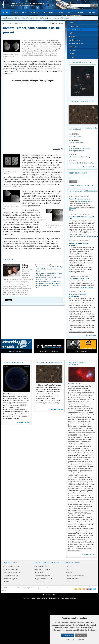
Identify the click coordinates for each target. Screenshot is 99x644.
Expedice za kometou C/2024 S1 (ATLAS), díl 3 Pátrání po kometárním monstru (49, 282)
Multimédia (73, 47)
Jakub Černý (18, 23)
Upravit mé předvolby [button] (74, 640)
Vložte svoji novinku (91, 190)
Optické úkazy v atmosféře (75, 576)
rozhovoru (72, 208)
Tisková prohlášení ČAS (12, 566)
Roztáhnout (56, 149)
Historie (72, 57)
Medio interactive (38, 598)
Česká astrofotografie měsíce (82, 101)
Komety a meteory (72, 582)
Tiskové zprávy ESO (11, 576)
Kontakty (92, 12)
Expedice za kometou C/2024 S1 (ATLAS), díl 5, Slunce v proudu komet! (49, 274)
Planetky (69, 572)
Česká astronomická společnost (17, 588)
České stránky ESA (11, 579)
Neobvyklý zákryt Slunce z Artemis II (79, 244)
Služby (61, 12)
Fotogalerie (48, 12)
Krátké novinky (75, 192)
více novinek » (91, 335)
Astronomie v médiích (43, 576)
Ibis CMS (61, 598)
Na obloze (34, 12)
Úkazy (71, 23)
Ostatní (72, 54)
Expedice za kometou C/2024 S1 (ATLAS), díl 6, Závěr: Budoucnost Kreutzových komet (49, 269)
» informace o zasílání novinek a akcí (81, 186)
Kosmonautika (74, 26)
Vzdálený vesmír (75, 40)
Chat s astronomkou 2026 (79, 279)
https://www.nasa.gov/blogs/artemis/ (81, 332)
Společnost (79, 12)
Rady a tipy (39, 572)
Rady (68, 12)
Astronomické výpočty (43, 569)
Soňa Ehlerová (84, 276)
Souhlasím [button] (68, 635)
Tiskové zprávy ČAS (11, 569)
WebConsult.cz (70, 598)
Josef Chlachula (84, 196)
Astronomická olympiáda (13, 572)
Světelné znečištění (76, 43)
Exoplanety (73, 36)
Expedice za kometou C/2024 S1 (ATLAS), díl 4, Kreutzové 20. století (49, 278)
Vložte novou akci (91, 128)
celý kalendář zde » (89, 167)
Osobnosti (73, 50)
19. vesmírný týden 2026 (13, 363)
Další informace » (24, 422)
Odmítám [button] (81, 635)
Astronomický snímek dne (80, 62)
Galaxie (69, 569)
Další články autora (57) (43, 265)
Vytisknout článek (57, 24)
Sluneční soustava (28, 18)
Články (6, 12)
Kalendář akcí (75, 129)
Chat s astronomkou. (87, 288)
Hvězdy (72, 33)
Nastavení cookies (49, 595)
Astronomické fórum (42, 582)
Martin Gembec (84, 214)
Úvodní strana (8, 18)
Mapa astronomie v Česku (44, 579)
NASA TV (7, 582)
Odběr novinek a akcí (78, 173)
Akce (24, 12)
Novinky (15, 12)
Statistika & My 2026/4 (85, 201)
